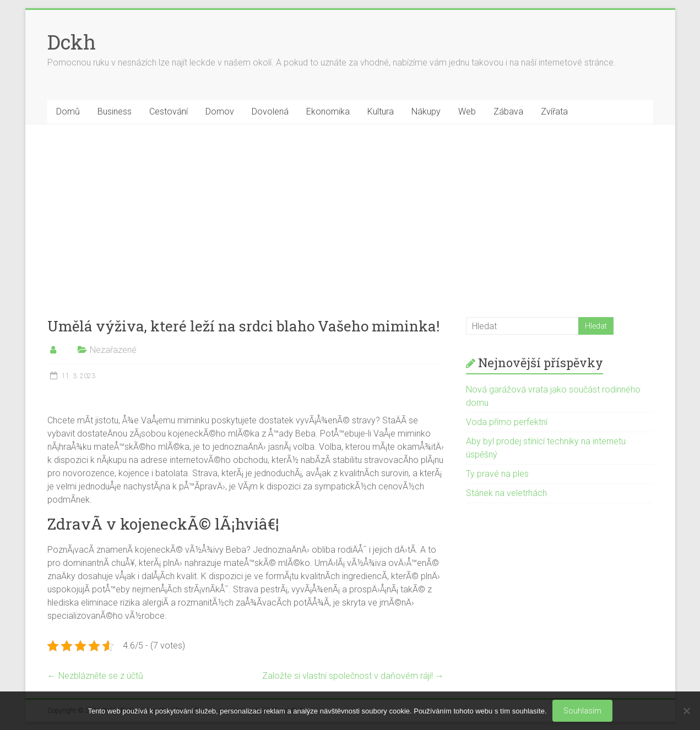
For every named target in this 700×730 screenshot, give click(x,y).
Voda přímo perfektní (507, 422)
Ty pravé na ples (497, 474)
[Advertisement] (350, 207)
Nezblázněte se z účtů (95, 676)
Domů (68, 111)
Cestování (169, 111)
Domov (220, 111)
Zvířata (554, 111)
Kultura (381, 111)
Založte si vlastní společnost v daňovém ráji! (353, 676)
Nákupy (426, 111)
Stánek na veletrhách (506, 493)
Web (467, 111)
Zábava (508, 111)
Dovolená (270, 111)
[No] (686, 711)
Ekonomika (328, 111)
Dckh (72, 42)
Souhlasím (582, 711)
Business (115, 111)
